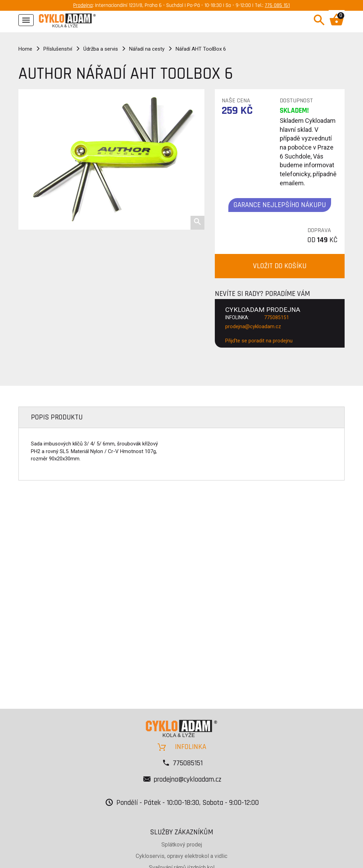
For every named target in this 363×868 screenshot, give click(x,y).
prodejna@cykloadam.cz (253, 326)
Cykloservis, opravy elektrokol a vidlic (181, 856)
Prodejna (83, 5)
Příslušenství (58, 49)
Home (25, 49)
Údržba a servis (101, 49)
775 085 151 (277, 5)
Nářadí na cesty (147, 49)
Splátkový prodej (182, 845)
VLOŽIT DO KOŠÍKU (280, 266)
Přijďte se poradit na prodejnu (259, 341)
